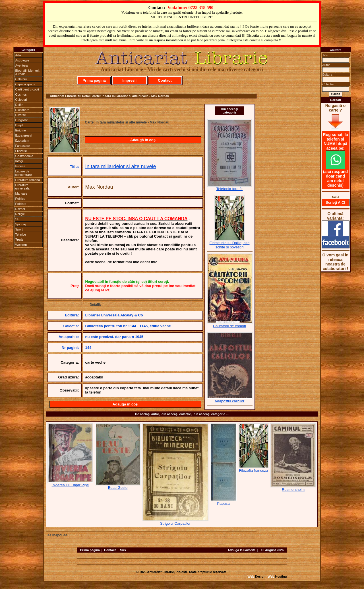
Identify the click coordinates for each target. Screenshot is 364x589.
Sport (19, 229)
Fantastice (23, 146)
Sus (123, 550)
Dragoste (22, 120)
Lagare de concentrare (24, 173)
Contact (165, 80)
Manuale (21, 193)
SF (17, 219)
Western (21, 245)
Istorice (20, 166)
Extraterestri (24, 135)
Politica (20, 199)
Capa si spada (25, 84)
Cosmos (21, 94)
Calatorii (21, 79)
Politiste (21, 204)
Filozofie (21, 151)
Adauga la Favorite (241, 550)
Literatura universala (22, 187)
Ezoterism (22, 141)
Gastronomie (24, 156)
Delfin (19, 105)
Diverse (21, 115)
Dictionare (22, 110)
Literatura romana (28, 180)
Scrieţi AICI (335, 202)
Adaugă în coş (143, 140)
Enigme (21, 130)
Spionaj (21, 224)
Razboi (20, 209)
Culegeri (21, 100)
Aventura (22, 65)
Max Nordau (99, 187)
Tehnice (21, 234)
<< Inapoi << (57, 535)
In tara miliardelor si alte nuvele (121, 166)
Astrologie (22, 60)
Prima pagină (94, 80)
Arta (18, 55)
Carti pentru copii (27, 89)
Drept (19, 125)
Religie (20, 214)
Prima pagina (90, 550)
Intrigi (19, 161)
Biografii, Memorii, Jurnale (28, 72)
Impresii (129, 80)
